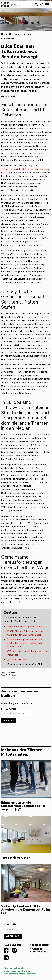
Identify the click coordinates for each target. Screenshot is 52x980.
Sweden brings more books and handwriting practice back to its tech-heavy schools (26, 643)
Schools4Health (18, 659)
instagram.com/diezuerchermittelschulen (15, 950)
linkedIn (6, 958)
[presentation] (22, 732)
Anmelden (9, 720)
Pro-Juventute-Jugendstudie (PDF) (28, 627)
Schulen (9, 39)
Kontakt (37, 949)
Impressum (39, 952)
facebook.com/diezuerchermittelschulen (6, 950)
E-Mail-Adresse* (10, 709)
